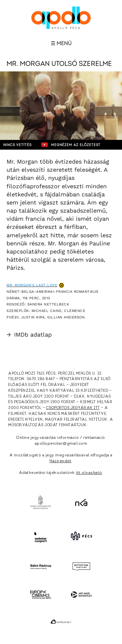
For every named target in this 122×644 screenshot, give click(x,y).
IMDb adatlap (29, 334)
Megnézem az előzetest (71, 145)
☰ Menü (61, 43)
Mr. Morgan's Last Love (32, 285)
